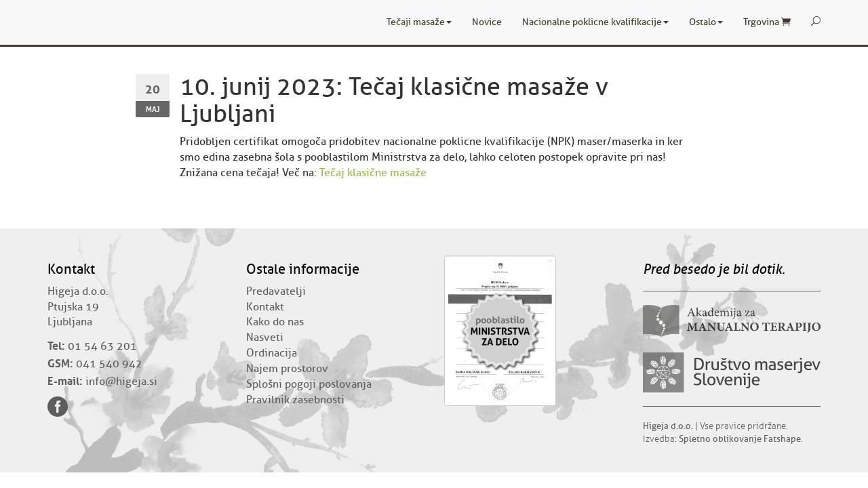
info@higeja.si (121, 382)
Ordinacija (272, 353)
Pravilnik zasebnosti (295, 400)
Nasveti (265, 338)
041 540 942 (109, 364)
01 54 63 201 (102, 346)
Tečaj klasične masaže (373, 173)
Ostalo (706, 22)
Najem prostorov (287, 369)
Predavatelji (276, 291)
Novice (487, 22)
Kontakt (265, 307)
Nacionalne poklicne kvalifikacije (595, 22)
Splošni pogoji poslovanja (309, 384)
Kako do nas (275, 322)
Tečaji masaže (419, 22)
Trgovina (767, 22)
